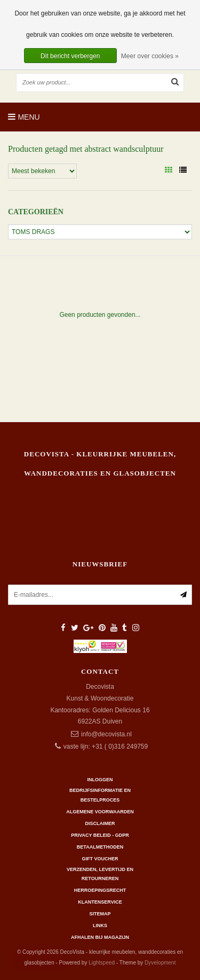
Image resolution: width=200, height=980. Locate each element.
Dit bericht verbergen (70, 56)
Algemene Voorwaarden (100, 812)
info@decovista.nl (106, 734)
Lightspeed (102, 963)
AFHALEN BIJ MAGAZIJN (100, 937)
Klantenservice (100, 902)
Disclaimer (100, 823)
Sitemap (100, 914)
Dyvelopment (160, 963)
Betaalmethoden (100, 847)
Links (100, 925)
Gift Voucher (100, 859)
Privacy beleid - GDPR (100, 835)
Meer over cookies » (150, 56)
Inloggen (100, 780)
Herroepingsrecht (100, 890)
